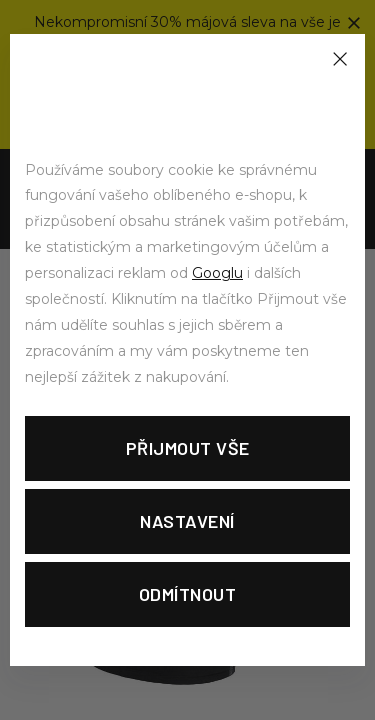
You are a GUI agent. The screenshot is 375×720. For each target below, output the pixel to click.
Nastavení (187, 521)
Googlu (217, 273)
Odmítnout (188, 594)
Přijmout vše (188, 448)
